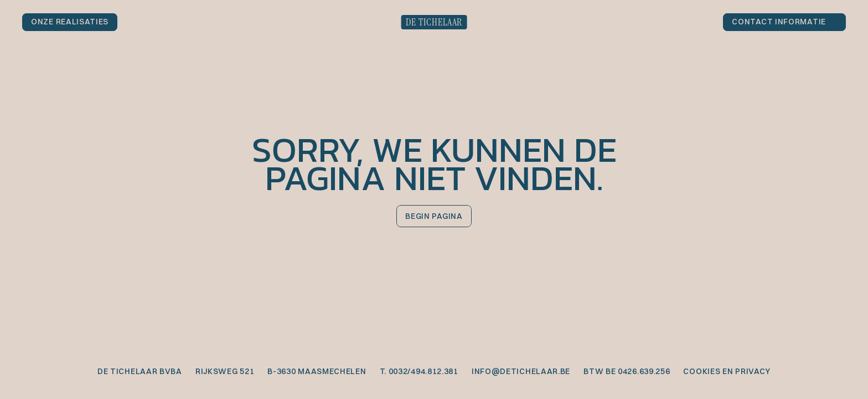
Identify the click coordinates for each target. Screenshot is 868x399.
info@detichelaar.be (521, 371)
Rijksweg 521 (225, 371)
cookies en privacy (727, 371)
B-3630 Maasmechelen (317, 371)
